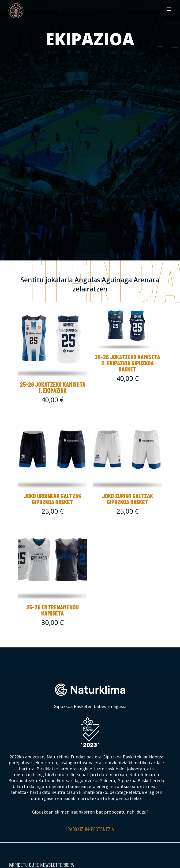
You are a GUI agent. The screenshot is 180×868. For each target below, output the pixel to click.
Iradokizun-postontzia (90, 829)
